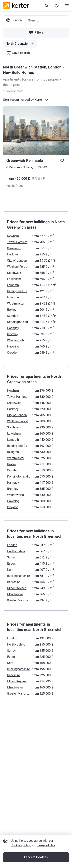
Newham (13, 236)
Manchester (15, 594)
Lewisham (14, 279)
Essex (11, 564)
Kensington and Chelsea (19, 322)
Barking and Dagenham (19, 291)
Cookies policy (21, 845)
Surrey (11, 557)
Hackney (13, 254)
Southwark (14, 273)
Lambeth (13, 285)
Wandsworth (15, 340)
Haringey (13, 328)
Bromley (13, 334)
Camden (13, 316)
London (12, 545)
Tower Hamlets (17, 242)
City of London (17, 261)
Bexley (12, 310)
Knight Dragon (16, 186)
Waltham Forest (18, 267)
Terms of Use (46, 845)
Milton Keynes (17, 588)
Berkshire (14, 582)
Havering (13, 346)
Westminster (16, 303)
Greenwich (14, 248)
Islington (13, 297)
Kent (10, 570)
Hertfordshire (16, 551)
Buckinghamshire (19, 576)
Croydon (13, 353)
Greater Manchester (19, 600)
